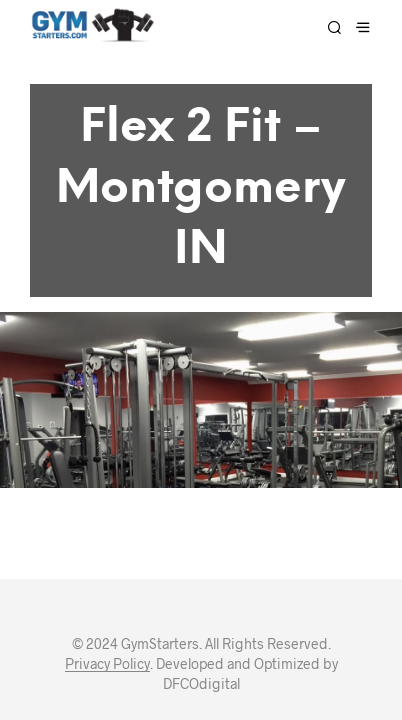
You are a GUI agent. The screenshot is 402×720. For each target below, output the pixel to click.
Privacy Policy (107, 588)
